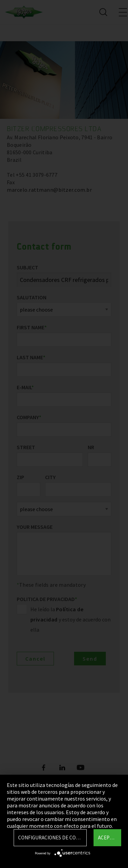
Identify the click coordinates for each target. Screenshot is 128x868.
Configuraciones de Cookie (52, 838)
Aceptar (108, 838)
